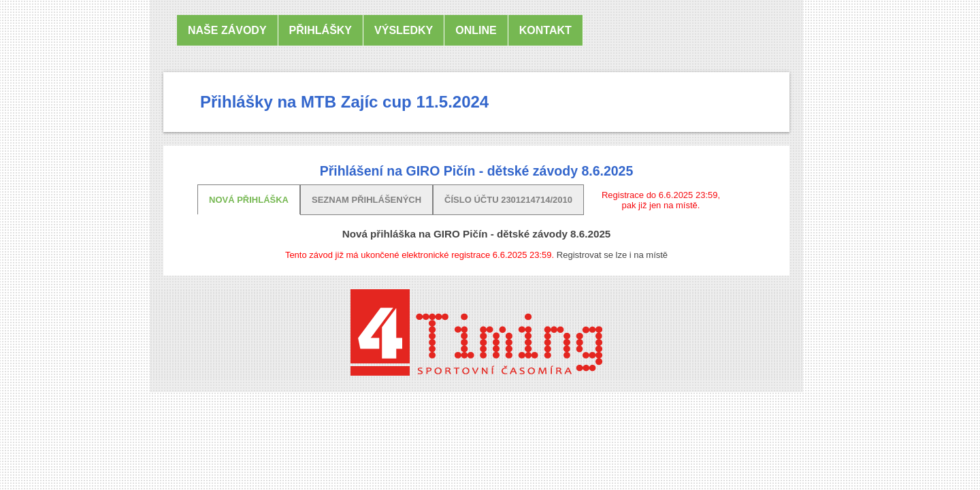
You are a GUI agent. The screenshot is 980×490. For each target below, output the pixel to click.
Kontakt (545, 30)
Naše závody (227, 30)
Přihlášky (321, 30)
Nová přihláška (249, 200)
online (476, 30)
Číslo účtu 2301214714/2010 (508, 200)
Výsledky (404, 30)
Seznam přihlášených (366, 200)
